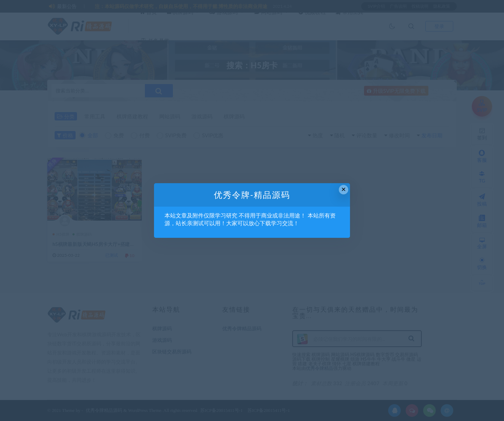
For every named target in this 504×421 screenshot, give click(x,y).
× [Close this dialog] (344, 189)
